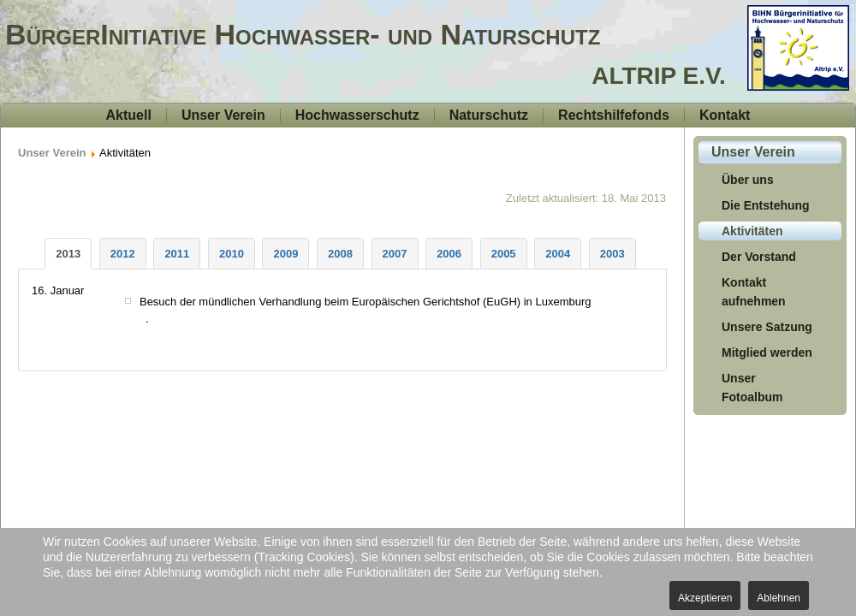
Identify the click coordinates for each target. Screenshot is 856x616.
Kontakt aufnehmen (754, 292)
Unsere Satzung (767, 327)
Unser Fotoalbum (752, 388)
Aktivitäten (752, 231)
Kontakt (725, 115)
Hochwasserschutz (357, 115)
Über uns (748, 180)
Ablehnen (779, 598)
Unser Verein (223, 115)
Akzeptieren (705, 598)
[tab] (68, 254)
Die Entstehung (766, 205)
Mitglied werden (767, 352)
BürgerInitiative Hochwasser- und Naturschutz (303, 34)
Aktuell (129, 115)
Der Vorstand (759, 257)
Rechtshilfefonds (614, 115)
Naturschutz (489, 115)
